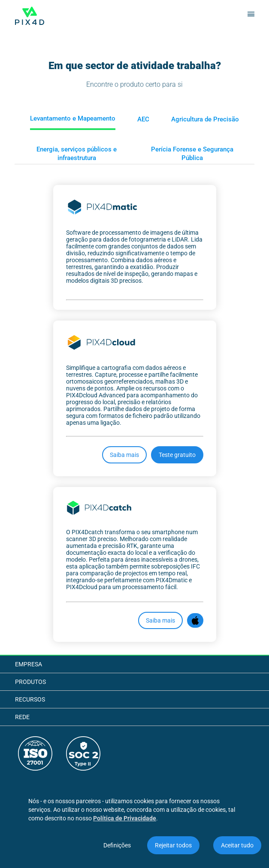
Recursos (30, 699)
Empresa (29, 664)
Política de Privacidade (125, 818)
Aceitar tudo (237, 845)
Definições (117, 845)
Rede (22, 717)
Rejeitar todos (173, 845)
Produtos (30, 682)
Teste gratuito (177, 455)
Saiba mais (124, 455)
